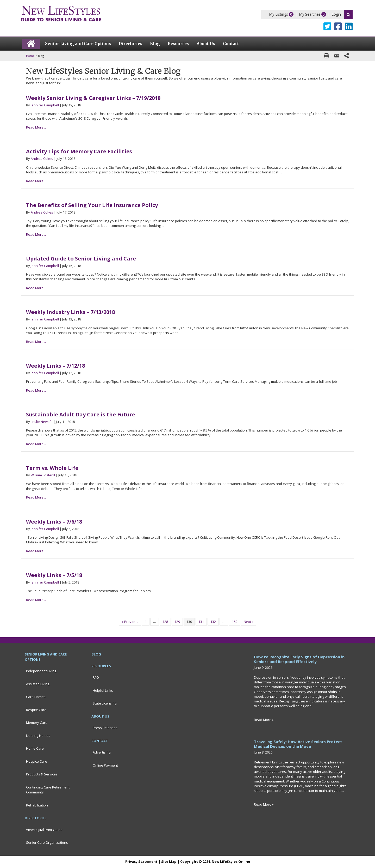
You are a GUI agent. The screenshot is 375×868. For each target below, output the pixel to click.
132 (213, 622)
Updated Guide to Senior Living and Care (81, 259)
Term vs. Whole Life (52, 468)
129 (177, 622)
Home (30, 56)
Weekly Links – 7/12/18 (55, 366)
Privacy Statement (141, 861)
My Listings (279, 14)
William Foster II (43, 475)
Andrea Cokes (42, 159)
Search (348, 15)
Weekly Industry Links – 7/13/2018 (70, 312)
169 (235, 622)
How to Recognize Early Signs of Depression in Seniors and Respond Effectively (299, 659)
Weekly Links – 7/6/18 (54, 522)
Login (336, 14)
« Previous (130, 622)
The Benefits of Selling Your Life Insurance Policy (92, 205)
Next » (249, 622)
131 (201, 622)
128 (165, 622)
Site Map (169, 861)
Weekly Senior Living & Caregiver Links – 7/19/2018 (93, 98)
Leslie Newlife (42, 422)
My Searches (310, 14)
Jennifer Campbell (45, 105)
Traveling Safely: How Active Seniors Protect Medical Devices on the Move (298, 744)
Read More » (264, 720)
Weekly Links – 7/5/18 (54, 575)
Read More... (36, 127)
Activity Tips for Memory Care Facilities (79, 151)
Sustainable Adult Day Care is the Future (81, 414)
